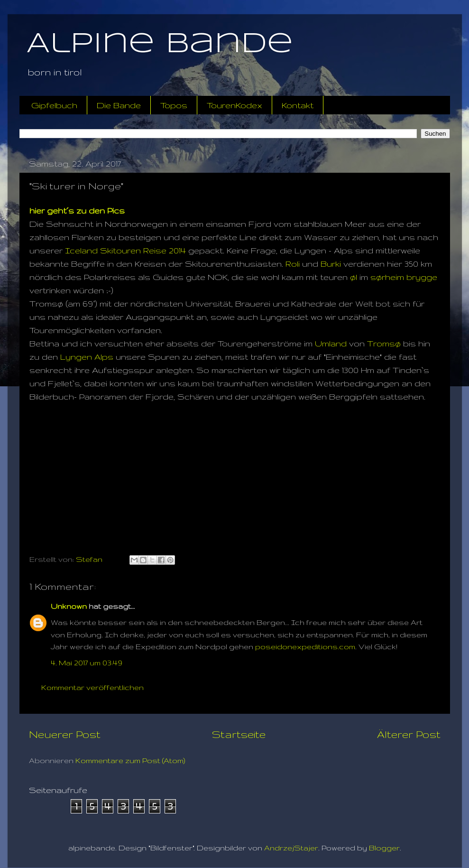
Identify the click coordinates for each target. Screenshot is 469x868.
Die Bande (119, 105)
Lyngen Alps (87, 357)
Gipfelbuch (54, 105)
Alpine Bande (160, 44)
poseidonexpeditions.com (305, 647)
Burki (331, 264)
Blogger (384, 848)
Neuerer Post (65, 734)
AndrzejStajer (291, 848)
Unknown (69, 606)
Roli (293, 264)
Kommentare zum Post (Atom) (130, 761)
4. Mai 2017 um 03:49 (87, 663)
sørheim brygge (404, 277)
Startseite (239, 734)
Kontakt (298, 105)
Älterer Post (409, 734)
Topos (174, 105)
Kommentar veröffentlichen (92, 687)
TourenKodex (234, 105)
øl (354, 277)
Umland (331, 343)
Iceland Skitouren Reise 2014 (125, 250)
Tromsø (384, 343)
